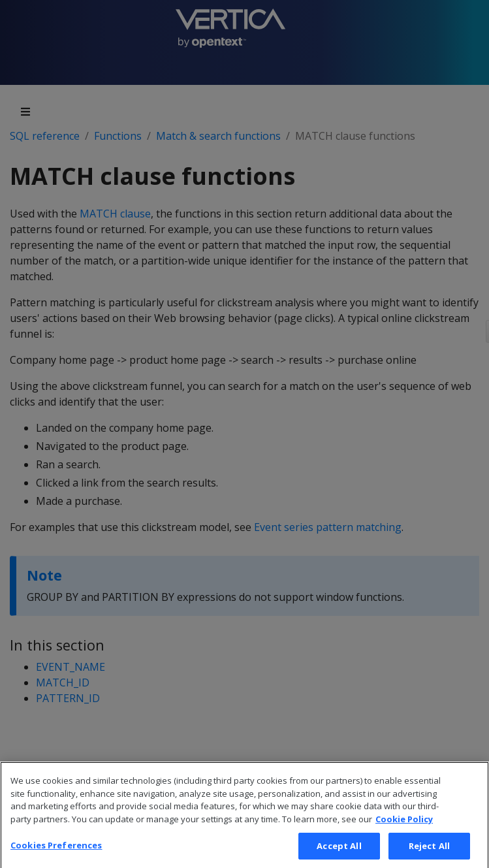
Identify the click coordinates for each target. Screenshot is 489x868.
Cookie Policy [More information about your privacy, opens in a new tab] (404, 831)
